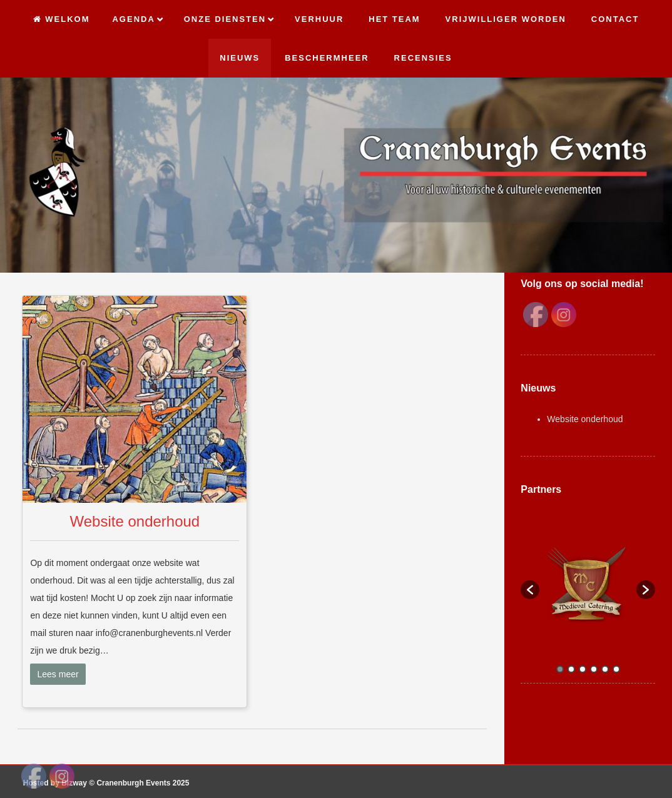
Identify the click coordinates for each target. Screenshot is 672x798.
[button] (530, 590)
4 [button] (594, 669)
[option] (588, 584)
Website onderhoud (135, 521)
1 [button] (560, 669)
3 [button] (583, 669)
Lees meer (58, 674)
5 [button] (605, 669)
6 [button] (616, 669)
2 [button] (571, 669)
